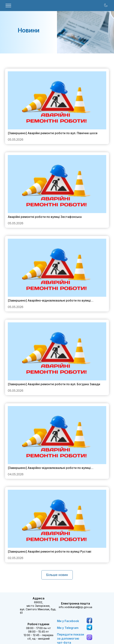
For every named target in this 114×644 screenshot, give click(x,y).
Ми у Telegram (68, 628)
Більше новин (57, 575)
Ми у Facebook (68, 621)
